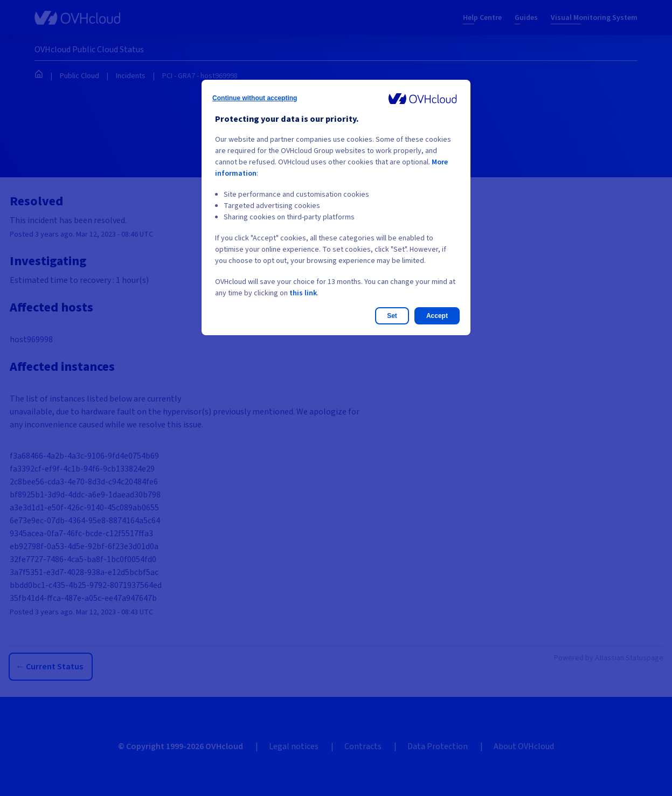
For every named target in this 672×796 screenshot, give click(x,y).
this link (303, 293)
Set (392, 316)
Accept (437, 316)
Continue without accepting (255, 98)
